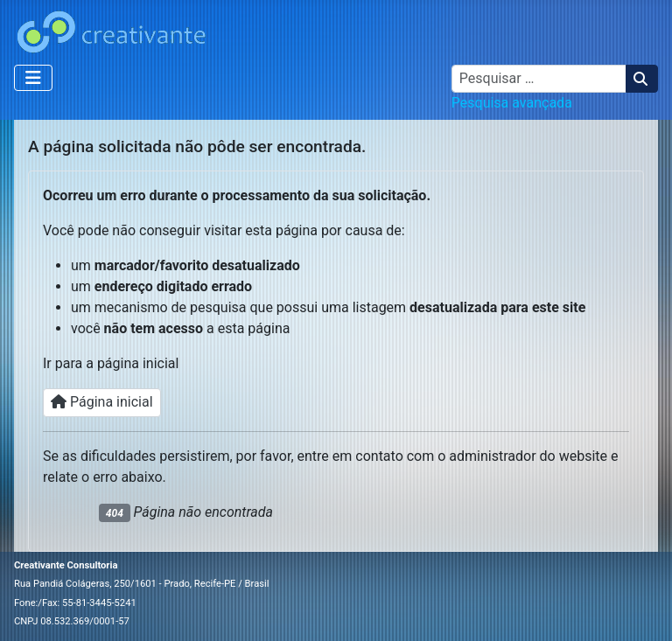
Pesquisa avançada (512, 103)
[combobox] (539, 79)
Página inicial (102, 402)
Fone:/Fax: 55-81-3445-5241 (75, 603)
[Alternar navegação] (33, 78)
